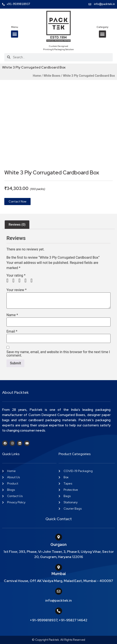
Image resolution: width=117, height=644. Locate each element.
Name (12, 315)
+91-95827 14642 (73, 620)
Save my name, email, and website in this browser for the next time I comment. (58, 354)
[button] (15, 34)
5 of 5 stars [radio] (33, 281)
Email (12, 332)
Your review (16, 290)
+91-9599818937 (44, 620)
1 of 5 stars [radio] (9, 281)
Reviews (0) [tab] (17, 225)
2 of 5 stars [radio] (15, 281)
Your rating (16, 276)
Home (37, 76)
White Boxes (52, 76)
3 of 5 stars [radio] (21, 281)
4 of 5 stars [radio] (27, 281)
